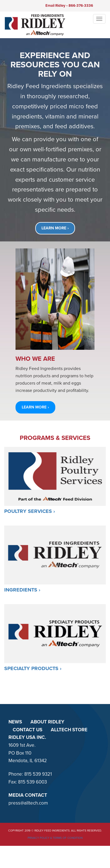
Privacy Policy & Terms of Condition (55, 838)
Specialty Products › (33, 668)
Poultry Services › (30, 511)
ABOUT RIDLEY (47, 722)
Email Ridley (55, 6)
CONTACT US (27, 730)
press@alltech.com (28, 803)
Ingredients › (22, 590)
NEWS (15, 722)
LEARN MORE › (55, 228)
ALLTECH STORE (69, 730)
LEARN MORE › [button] (35, 407)
